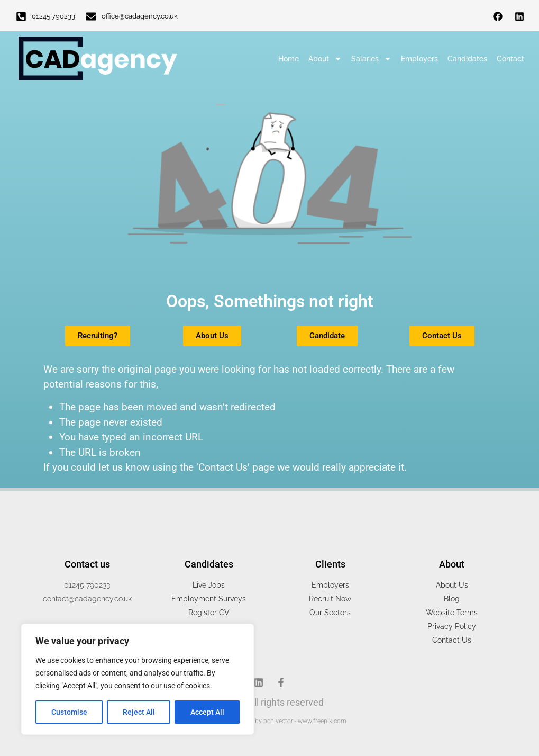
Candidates (467, 59)
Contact (510, 59)
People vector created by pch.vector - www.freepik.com (270, 721)
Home (289, 59)
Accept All (207, 712)
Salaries (371, 59)
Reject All (139, 712)
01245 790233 (53, 16)
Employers (419, 59)
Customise (69, 712)
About (325, 59)
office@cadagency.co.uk (140, 16)
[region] (138, 679)
